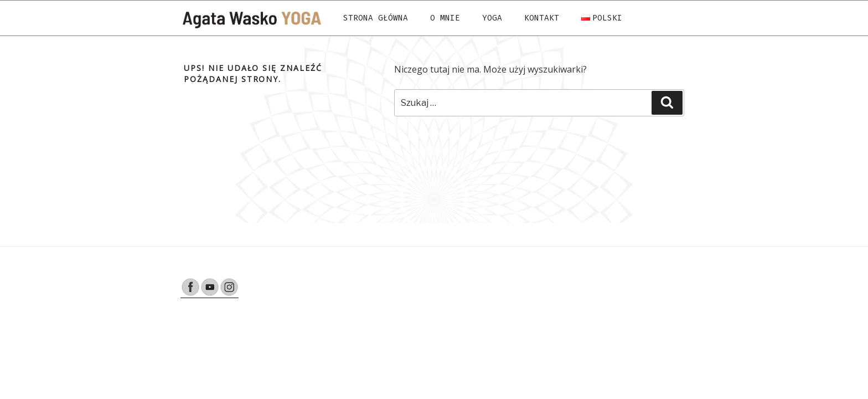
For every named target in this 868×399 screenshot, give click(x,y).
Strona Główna (376, 18)
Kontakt (542, 18)
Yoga (492, 18)
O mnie (445, 18)
